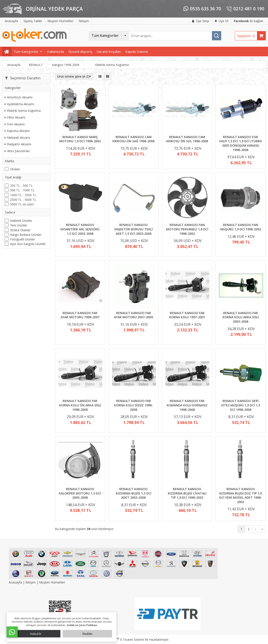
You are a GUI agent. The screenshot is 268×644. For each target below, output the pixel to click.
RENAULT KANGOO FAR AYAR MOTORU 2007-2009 (133, 315)
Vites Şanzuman (17, 151)
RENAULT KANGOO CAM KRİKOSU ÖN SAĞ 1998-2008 (133, 139)
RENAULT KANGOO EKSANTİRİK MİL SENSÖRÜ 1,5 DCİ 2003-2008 (80, 229)
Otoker (15, 169)
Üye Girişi (201, 21)
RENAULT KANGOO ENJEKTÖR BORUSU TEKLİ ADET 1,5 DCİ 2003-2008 (134, 229)
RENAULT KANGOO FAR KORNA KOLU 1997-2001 (187, 315)
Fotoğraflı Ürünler (23, 239)
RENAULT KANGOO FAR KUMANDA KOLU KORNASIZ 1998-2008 (187, 405)
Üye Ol (221, 21)
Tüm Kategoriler (26, 52)
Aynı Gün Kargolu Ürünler (28, 244)
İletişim (31, 582)
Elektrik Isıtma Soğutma (23, 111)
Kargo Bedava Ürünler (26, 235)
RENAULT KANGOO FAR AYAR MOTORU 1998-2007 (80, 315)
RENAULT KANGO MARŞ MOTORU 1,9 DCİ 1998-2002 (80, 139)
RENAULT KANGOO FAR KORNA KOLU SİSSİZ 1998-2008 (133, 405)
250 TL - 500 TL (21, 186)
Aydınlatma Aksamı (19, 104)
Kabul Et (36, 634)
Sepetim (247, 36)
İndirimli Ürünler (21, 221)
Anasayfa (16, 582)
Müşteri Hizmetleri (52, 582)
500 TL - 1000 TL (22, 190)
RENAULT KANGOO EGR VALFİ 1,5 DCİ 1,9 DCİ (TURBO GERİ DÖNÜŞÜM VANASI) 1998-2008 (241, 143)
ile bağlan (248, 21)
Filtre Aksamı (15, 117)
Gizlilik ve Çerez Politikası (82, 625)
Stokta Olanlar (20, 230)
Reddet (87, 634)
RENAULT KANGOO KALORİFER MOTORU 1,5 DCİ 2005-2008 (80, 493)
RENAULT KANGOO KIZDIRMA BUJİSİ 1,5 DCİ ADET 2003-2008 (134, 493)
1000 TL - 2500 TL (23, 195)
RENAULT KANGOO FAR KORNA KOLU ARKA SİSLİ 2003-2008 (241, 317)
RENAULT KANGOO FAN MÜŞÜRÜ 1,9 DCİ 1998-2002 (241, 227)
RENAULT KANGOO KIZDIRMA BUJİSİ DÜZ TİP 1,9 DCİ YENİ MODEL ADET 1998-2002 (241, 495)
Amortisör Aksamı (19, 97)
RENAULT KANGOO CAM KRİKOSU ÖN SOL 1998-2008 (187, 139)
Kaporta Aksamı (17, 131)
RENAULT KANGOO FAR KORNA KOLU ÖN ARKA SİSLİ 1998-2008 (80, 405)
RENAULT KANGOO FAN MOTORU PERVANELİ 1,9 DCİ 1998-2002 (187, 229)
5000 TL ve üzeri (22, 204)
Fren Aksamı (15, 124)
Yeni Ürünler (19, 225)
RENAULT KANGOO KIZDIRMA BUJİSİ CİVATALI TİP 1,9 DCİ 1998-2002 (187, 493)
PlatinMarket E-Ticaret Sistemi (121, 640)
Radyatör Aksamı (18, 144)
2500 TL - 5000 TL (23, 200)
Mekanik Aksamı (17, 138)
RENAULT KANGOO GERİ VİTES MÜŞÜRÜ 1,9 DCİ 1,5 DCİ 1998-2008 (241, 405)
